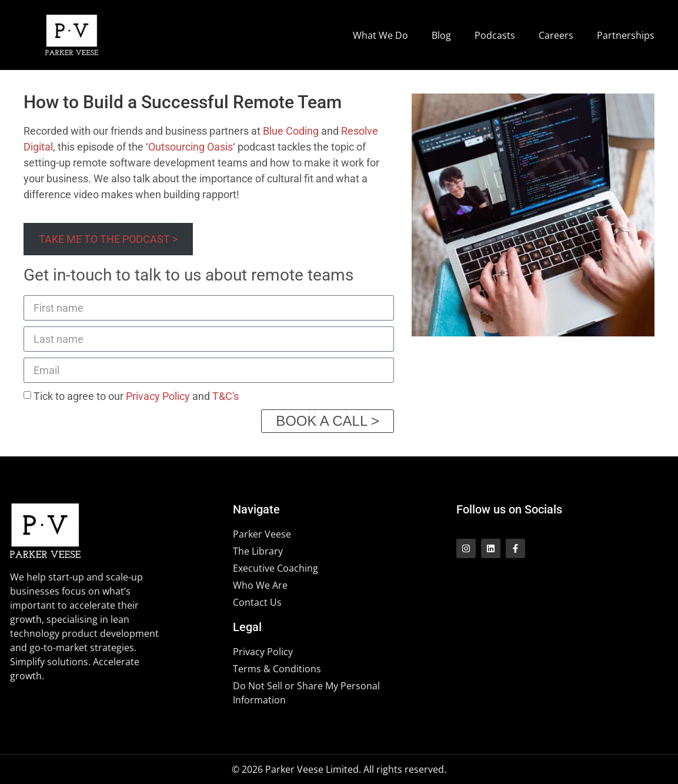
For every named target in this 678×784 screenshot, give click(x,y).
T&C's (226, 396)
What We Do (380, 35)
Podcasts (495, 35)
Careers (556, 35)
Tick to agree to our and (136, 396)
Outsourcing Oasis (191, 147)
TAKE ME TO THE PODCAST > (108, 239)
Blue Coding (291, 131)
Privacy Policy (158, 396)
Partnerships (626, 35)
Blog (441, 35)
